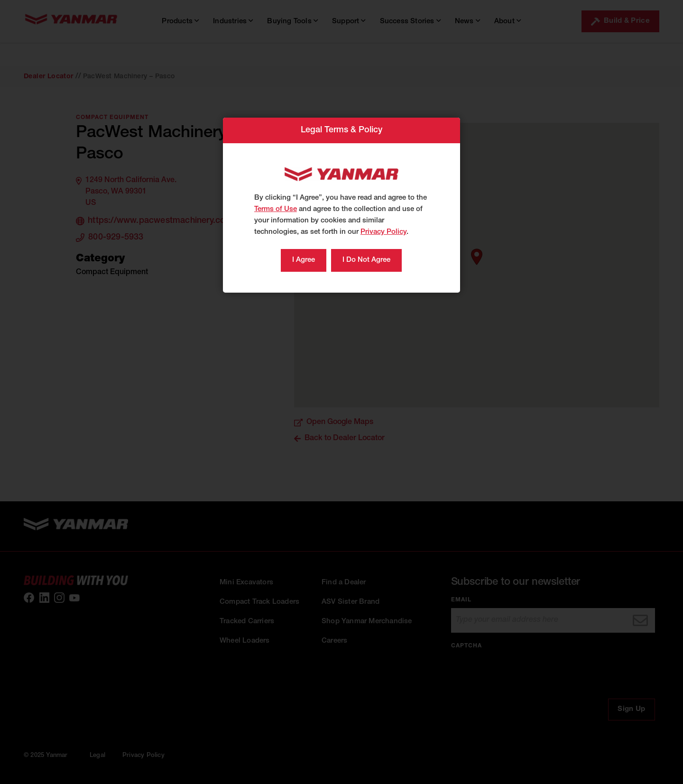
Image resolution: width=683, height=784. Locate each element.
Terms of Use (276, 209)
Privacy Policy (383, 232)
